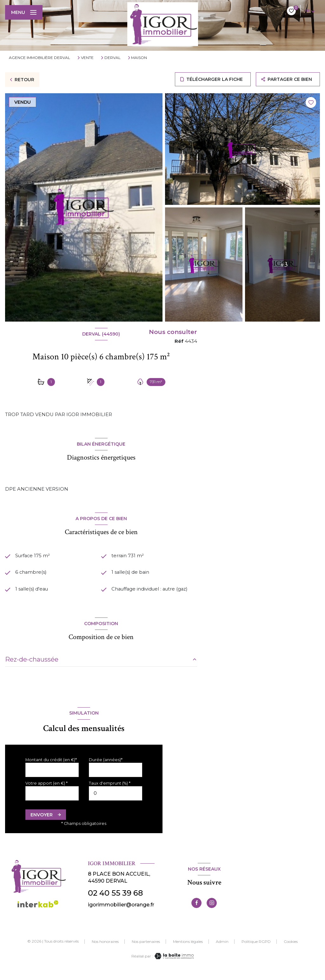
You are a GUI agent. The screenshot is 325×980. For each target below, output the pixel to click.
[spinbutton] (116, 801)
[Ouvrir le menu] (24, 12)
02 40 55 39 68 (115, 900)
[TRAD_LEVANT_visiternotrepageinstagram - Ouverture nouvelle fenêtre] (212, 910)
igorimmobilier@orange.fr (121, 912)
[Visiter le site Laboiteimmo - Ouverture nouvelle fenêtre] (173, 963)
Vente (87, 58)
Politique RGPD (256, 949)
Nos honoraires (105, 949)
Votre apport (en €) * (46, 791)
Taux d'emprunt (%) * (110, 791)
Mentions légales (188, 949)
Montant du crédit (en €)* (51, 767)
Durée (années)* (106, 767)
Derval (113, 58)
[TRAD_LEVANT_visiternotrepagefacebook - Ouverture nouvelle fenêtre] (196, 910)
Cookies (291, 949)
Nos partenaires (146, 949)
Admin (222, 949)
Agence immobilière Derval (40, 58)
